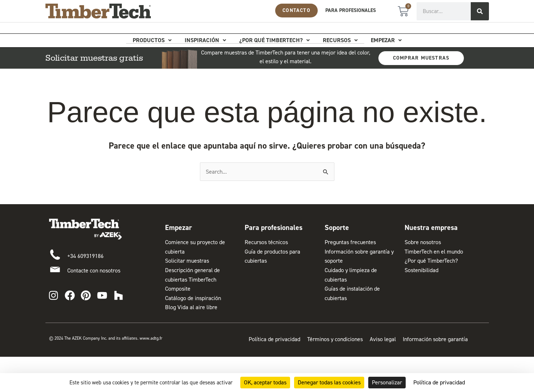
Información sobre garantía (435, 339)
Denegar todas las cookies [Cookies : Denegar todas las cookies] (329, 382)
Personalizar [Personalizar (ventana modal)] (387, 382)
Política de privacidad (274, 339)
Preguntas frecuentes (350, 242)
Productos (152, 40)
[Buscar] (480, 11)
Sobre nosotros (423, 242)
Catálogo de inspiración (193, 298)
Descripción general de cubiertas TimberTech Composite (192, 279)
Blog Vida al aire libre (191, 307)
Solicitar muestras (187, 261)
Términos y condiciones (335, 339)
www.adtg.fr (152, 338)
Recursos (340, 40)
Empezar (386, 40)
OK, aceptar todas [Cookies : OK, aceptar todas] (265, 382)
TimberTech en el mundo (434, 252)
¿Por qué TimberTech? (274, 40)
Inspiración (205, 40)
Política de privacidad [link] (439, 382)
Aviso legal (383, 339)
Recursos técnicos (266, 242)
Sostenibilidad (421, 270)
